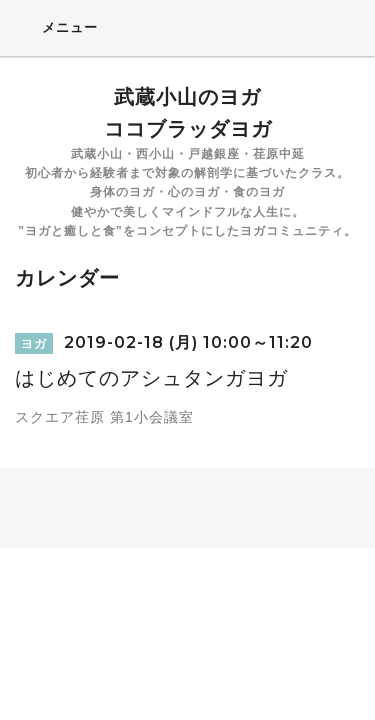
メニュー (56, 27)
